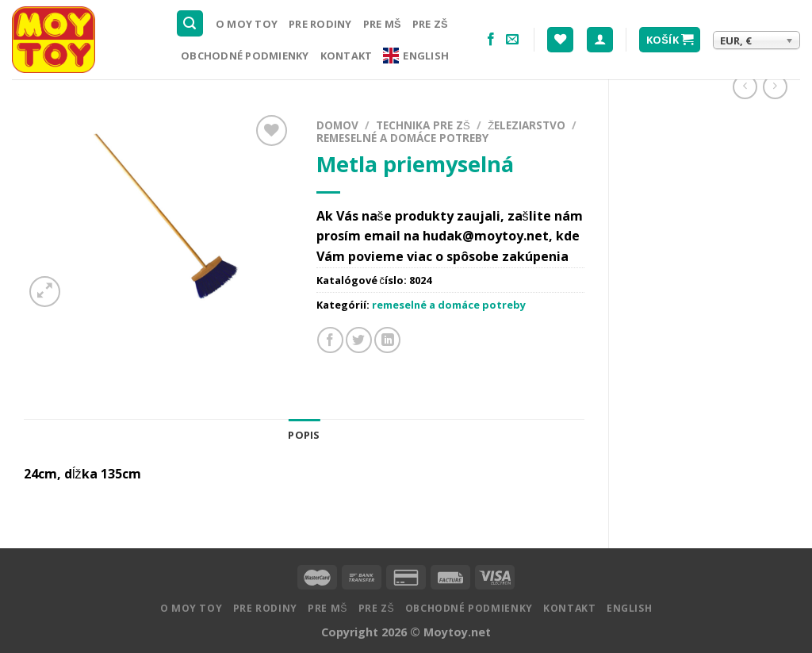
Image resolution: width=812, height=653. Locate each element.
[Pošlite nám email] (512, 40)
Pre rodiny (320, 24)
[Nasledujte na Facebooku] (491, 40)
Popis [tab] (304, 435)
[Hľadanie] (190, 23)
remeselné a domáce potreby (402, 138)
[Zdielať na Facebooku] (330, 340)
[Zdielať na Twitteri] (359, 340)
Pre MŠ (382, 24)
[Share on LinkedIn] (387, 340)
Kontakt (347, 56)
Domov (337, 125)
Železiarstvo (527, 125)
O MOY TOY (247, 24)
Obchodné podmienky (245, 56)
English (416, 56)
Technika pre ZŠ (423, 125)
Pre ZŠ (430, 24)
